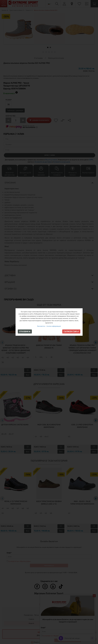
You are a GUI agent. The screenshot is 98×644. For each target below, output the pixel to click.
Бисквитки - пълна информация (49, 326)
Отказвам (25, 331)
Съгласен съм (71, 331)
